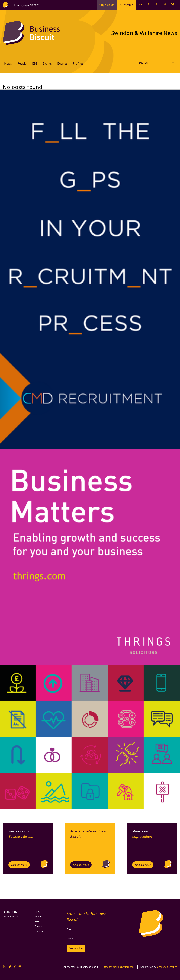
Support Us (107, 5)
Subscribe (127, 5)
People (22, 63)
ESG (35, 63)
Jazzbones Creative (167, 967)
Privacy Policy (10, 912)
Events (47, 63)
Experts (62, 63)
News (8, 63)
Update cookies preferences (119, 967)
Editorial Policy (10, 917)
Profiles (78, 63)
